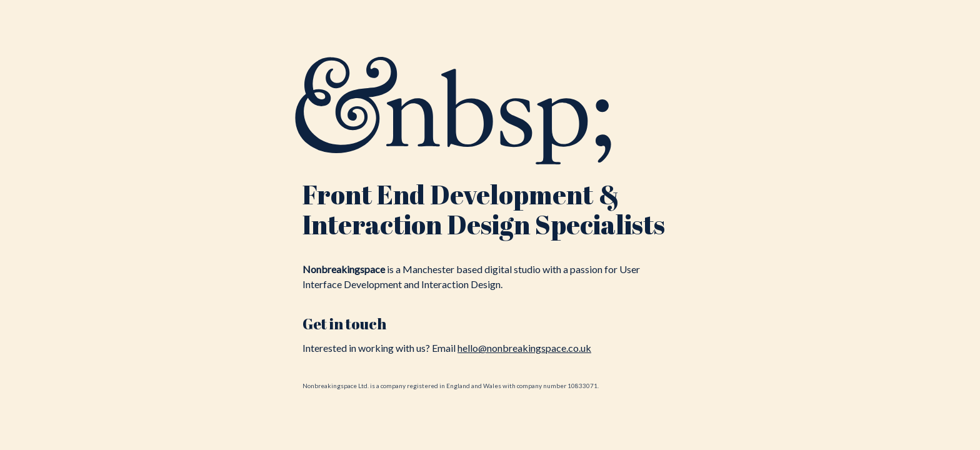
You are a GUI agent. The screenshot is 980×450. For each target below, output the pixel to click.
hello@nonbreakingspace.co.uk (524, 348)
